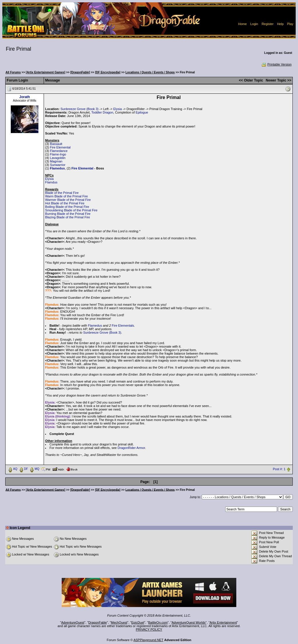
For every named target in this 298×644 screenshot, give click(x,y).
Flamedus (57, 168)
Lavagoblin (58, 158)
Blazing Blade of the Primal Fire (68, 217)
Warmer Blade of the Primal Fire (68, 200)
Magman (56, 161)
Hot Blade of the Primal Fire (65, 203)
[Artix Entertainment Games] (46, 72)
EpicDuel (138, 622)
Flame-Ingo (58, 154)
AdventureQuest (73, 622)
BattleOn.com (158, 622)
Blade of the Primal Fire (62, 193)
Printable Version (276, 64)
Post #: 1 (279, 469)
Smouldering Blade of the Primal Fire (71, 210)
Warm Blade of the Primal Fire (66, 196)
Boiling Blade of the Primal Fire (67, 207)
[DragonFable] (80, 72)
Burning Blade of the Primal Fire (68, 214)
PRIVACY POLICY (149, 629)
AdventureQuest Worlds (189, 622)
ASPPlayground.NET (149, 640)
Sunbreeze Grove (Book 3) (80, 109)
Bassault (56, 144)
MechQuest (119, 622)
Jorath (25, 97)
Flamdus (51, 182)
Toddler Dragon (102, 112)
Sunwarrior (58, 165)
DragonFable (98, 622)
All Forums (13, 72)
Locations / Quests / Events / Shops (150, 72)
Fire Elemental (60, 147)
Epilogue (142, 112)
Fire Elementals (123, 325)
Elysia (117, 109)
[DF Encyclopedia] (108, 72)
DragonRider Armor (131, 448)
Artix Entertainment (223, 622)
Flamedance (59, 151)
